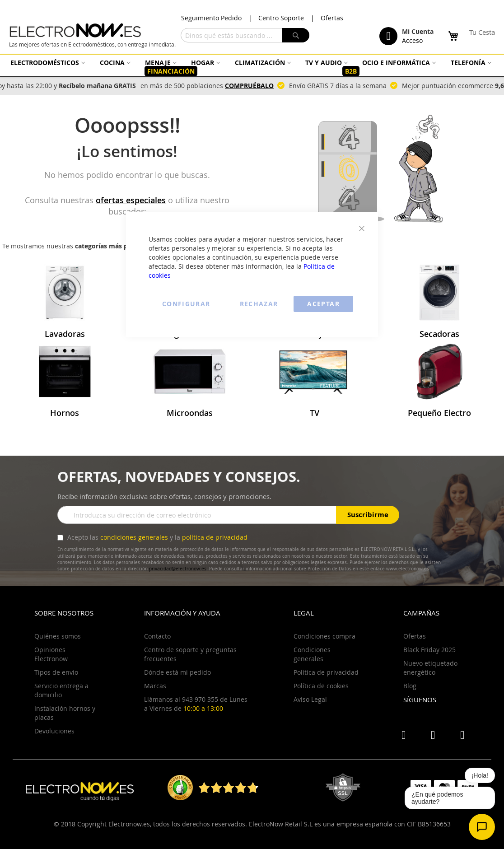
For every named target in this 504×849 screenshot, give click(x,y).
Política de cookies (321, 686)
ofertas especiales (131, 200)
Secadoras (439, 334)
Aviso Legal (310, 699)
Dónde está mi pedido (177, 672)
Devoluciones (54, 731)
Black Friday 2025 (429, 650)
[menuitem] (47, 63)
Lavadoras (65, 334)
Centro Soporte (281, 18)
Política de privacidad (326, 672)
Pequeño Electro (439, 413)
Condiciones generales (312, 654)
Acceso (412, 40)
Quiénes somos (58, 636)
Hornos (65, 413)
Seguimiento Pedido (211, 18)
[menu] (252, 67)
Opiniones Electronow (51, 654)
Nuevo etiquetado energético (430, 668)
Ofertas (332, 18)
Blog (410, 686)
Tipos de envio (56, 672)
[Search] (296, 35)
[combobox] (245, 35)
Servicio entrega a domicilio (61, 690)
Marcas (155, 686)
